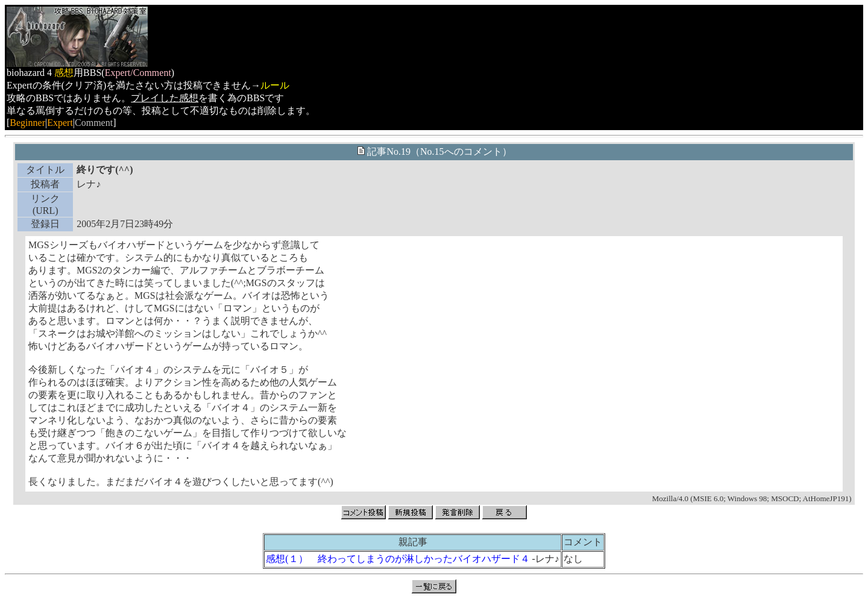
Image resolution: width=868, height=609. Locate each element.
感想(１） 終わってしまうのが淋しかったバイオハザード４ (398, 559)
